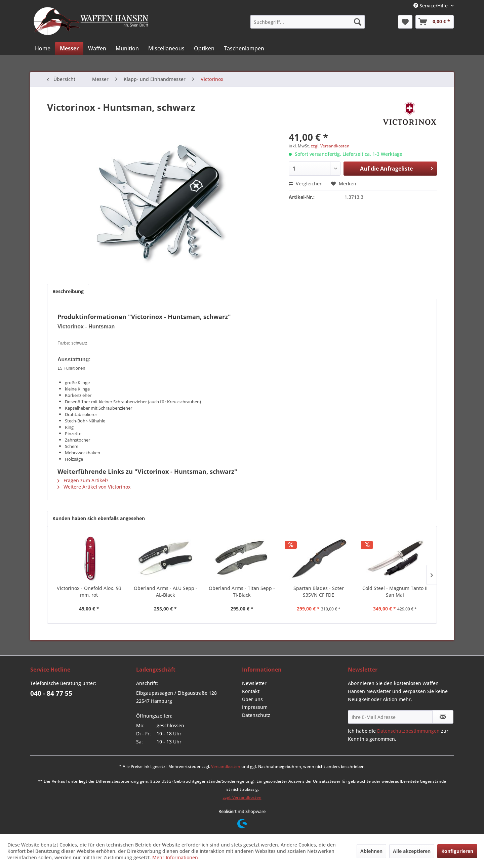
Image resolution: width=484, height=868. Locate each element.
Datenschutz (256, 715)
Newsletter (254, 683)
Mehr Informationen (175, 857)
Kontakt (251, 691)
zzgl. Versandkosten (330, 146)
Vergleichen (306, 184)
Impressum (255, 707)
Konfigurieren (457, 851)
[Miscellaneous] (166, 48)
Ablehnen (371, 851)
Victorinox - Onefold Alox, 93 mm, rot (89, 591)
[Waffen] (97, 48)
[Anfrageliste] (435, 22)
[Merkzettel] (405, 22)
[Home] (43, 48)
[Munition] (127, 48)
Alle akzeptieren (412, 851)
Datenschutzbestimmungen (408, 731)
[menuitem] (308, 22)
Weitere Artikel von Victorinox (94, 487)
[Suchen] (358, 22)
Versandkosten (226, 766)
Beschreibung (68, 291)
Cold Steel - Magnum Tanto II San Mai (395, 591)
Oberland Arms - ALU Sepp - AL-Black (166, 591)
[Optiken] (204, 48)
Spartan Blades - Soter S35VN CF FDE (319, 591)
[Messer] (69, 48)
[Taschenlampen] (244, 48)
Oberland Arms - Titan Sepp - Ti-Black (242, 591)
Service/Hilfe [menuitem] (431, 6)
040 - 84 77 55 (51, 693)
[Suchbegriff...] (308, 22)
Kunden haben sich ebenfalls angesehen (99, 518)
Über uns (252, 699)
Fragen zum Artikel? (83, 480)
